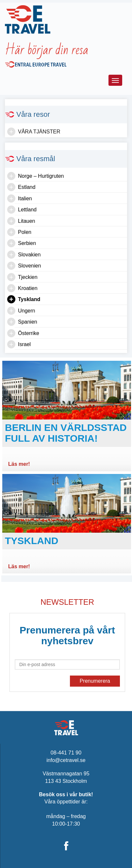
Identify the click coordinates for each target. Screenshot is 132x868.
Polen (25, 232)
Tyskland (29, 299)
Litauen (27, 221)
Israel (24, 344)
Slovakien (29, 255)
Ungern (26, 311)
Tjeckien (28, 277)
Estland (27, 187)
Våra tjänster (39, 132)
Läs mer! (19, 464)
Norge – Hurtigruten (41, 176)
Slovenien (29, 266)
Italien (25, 198)
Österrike (29, 333)
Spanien (28, 322)
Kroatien (28, 288)
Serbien (27, 243)
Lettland (27, 210)
